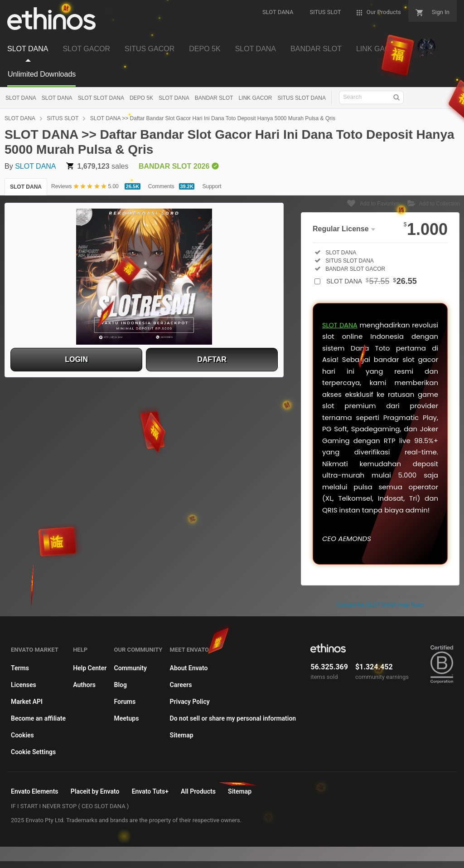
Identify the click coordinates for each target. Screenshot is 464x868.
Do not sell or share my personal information (233, 718)
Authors (84, 685)
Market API (27, 702)
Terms (20, 668)
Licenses (24, 685)
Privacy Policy (190, 702)
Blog (121, 685)
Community (130, 668)
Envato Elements (35, 791)
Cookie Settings (33, 752)
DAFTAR (212, 359)
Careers (181, 685)
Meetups (127, 718)
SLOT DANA (21, 98)
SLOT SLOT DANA (101, 98)
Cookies (22, 735)
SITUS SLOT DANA (301, 98)
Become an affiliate (38, 718)
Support (212, 186)
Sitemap (182, 735)
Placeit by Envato (95, 791)
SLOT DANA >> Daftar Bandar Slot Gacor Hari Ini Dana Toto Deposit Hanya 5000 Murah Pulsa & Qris (213, 118)
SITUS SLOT (63, 118)
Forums (125, 702)
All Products (198, 791)
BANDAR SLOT (214, 98)
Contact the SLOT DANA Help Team (380, 605)
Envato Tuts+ (150, 791)
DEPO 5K (141, 98)
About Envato (189, 668)
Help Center (90, 668)
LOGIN (76, 359)
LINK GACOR (255, 98)
